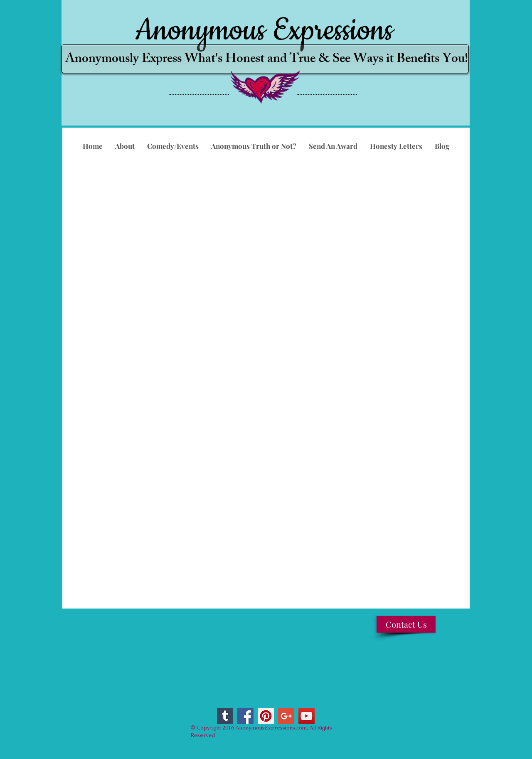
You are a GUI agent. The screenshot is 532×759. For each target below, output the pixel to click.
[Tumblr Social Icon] (225, 716)
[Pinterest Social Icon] (266, 716)
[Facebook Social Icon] (245, 716)
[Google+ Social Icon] (286, 716)
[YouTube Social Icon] (307, 716)
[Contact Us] (406, 624)
